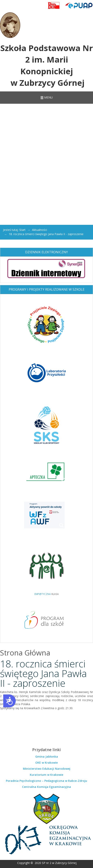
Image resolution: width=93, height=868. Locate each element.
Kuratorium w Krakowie (46, 775)
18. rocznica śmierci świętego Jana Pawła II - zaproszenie (43, 673)
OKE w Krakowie (46, 763)
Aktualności (40, 230)
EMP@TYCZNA (43, 594)
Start (22, 230)
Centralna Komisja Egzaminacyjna (46, 787)
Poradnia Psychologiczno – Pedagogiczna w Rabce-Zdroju (46, 781)
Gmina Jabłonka (47, 756)
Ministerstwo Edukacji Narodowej (47, 769)
